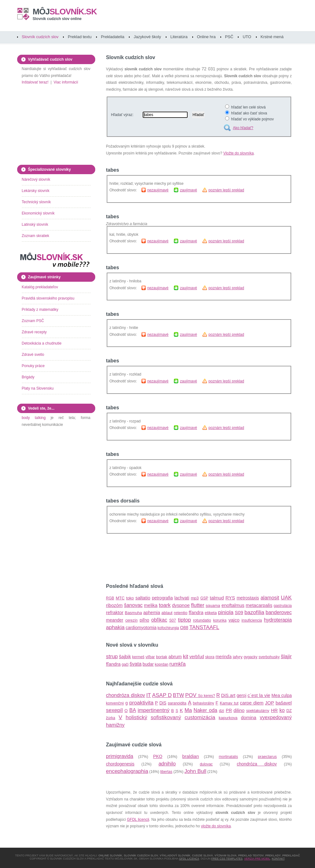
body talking (34, 418)
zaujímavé (188, 190)
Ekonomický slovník (38, 213)
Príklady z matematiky (40, 310)
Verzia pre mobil (257, 859)
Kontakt (278, 859)
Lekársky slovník (36, 191)
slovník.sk (65, 12)
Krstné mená (272, 37)
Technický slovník (36, 202)
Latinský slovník (35, 225)
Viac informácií (66, 82)
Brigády (28, 377)
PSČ (229, 37)
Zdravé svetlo (33, 355)
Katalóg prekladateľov (40, 287)
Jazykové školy (147, 37)
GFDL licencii (138, 820)
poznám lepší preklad (226, 190)
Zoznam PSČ (33, 321)
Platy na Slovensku (38, 388)
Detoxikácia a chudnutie (42, 343)
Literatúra (179, 37)
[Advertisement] (179, 559)
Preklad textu (80, 37)
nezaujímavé (158, 190)
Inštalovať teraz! (35, 82)
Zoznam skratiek (36, 236)
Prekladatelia (113, 37)
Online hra (206, 37)
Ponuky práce (33, 366)
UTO (247, 37)
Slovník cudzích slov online (57, 19)
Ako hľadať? (243, 128)
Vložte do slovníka (238, 153)
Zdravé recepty (34, 332)
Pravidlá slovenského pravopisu (48, 298)
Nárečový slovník (36, 179)
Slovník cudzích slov (40, 37)
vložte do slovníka (216, 826)
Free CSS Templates (227, 859)
